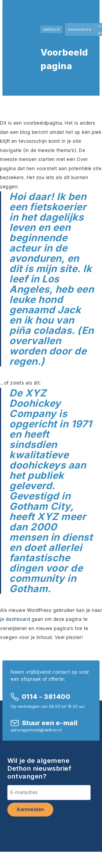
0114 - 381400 (46, 697)
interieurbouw (80, 29)
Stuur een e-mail (50, 723)
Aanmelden (30, 809)
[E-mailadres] (49, 793)
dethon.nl (51, 29)
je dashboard (15, 619)
